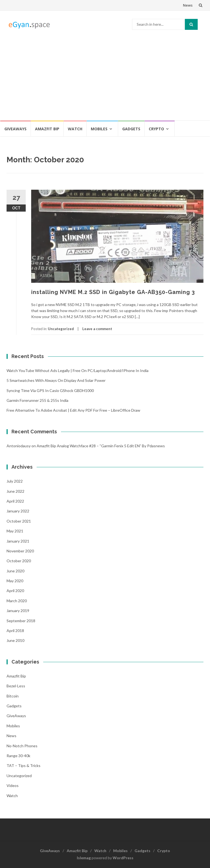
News (188, 5)
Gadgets (131, 129)
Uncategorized (61, 329)
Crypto (156, 129)
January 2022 (18, 511)
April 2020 (15, 591)
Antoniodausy (19, 446)
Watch (75, 129)
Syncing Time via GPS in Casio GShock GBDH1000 (50, 390)
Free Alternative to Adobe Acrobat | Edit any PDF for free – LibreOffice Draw (73, 410)
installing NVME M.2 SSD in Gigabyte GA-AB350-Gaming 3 (113, 292)
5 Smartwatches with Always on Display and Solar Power (56, 380)
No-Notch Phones (22, 746)
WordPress (123, 858)
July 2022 (15, 481)
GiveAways (15, 129)
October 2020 (19, 561)
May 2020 (15, 581)
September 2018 (21, 621)
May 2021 (15, 531)
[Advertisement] (105, 79)
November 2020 (20, 551)
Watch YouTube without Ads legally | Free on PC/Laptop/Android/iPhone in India (78, 370)
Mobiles (99, 129)
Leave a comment (97, 329)
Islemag (84, 858)
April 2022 (15, 501)
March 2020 (17, 601)
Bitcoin (13, 696)
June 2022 (15, 491)
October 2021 (19, 521)
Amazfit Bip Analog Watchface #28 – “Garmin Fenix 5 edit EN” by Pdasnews (101, 446)
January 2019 (18, 611)
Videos (13, 785)
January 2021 (18, 541)
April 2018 (15, 631)
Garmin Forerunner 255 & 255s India (37, 400)
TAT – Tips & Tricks (24, 765)
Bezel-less (16, 686)
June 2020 (15, 571)
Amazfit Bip (47, 129)
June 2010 (15, 640)
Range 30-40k (18, 756)
